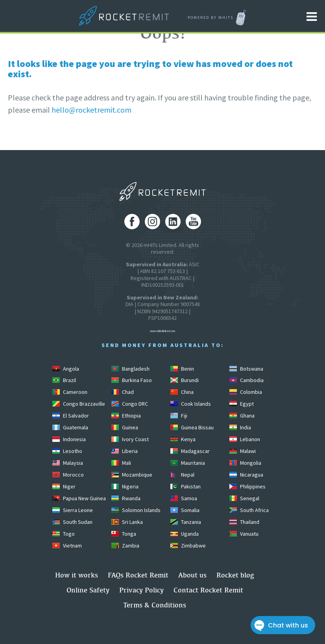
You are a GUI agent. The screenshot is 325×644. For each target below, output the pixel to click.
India (240, 427)
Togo (64, 534)
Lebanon (245, 439)
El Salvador (71, 416)
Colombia (246, 392)
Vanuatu (244, 534)
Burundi (185, 380)
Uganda (185, 534)
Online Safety (88, 590)
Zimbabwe (188, 546)
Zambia (125, 546)
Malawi (243, 451)
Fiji (179, 416)
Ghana (242, 416)
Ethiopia (126, 416)
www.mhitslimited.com (162, 331)
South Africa (249, 510)
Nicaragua (246, 475)
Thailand (244, 522)
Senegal (244, 498)
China (182, 392)
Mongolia (245, 463)
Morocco (68, 475)
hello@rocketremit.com (91, 110)
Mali (121, 463)
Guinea (125, 427)
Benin (182, 369)
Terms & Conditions (155, 605)
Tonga (124, 534)
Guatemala (70, 427)
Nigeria (125, 486)
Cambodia (247, 380)
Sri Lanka (127, 522)
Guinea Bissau (192, 427)
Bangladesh (130, 369)
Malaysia (68, 463)
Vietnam (67, 546)
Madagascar (190, 451)
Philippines (247, 486)
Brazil (64, 380)
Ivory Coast (130, 439)
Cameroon (70, 392)
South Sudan (72, 522)
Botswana (246, 369)
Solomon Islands (136, 510)
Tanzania (186, 522)
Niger (64, 486)
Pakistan (186, 486)
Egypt (242, 404)
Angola (66, 369)
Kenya (183, 439)
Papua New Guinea (79, 498)
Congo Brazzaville (79, 404)
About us (192, 575)
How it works (77, 575)
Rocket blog (235, 575)
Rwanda (126, 498)
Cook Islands (191, 404)
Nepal (182, 475)
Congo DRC (130, 404)
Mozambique (132, 475)
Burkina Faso (132, 380)
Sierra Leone (73, 510)
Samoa (184, 498)
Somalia (185, 510)
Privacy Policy (141, 590)
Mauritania (188, 463)
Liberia (125, 451)
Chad (123, 392)
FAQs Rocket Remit (138, 575)
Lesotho (67, 451)
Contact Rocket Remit (208, 590)
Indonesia (69, 439)
